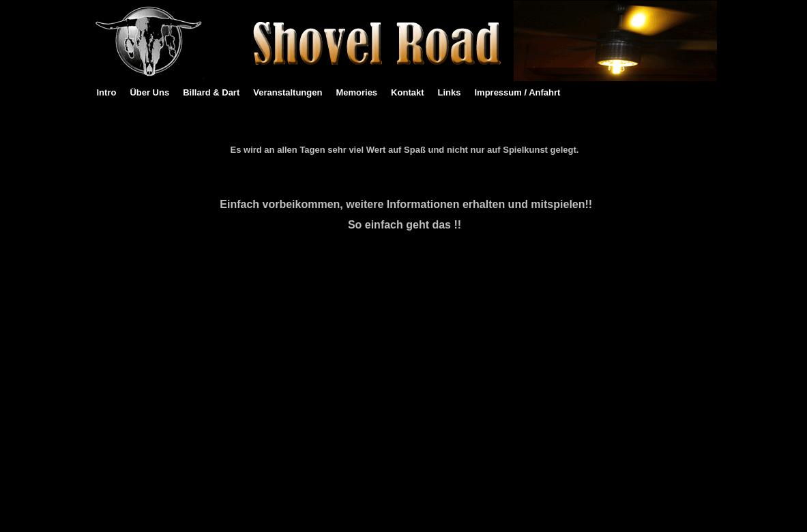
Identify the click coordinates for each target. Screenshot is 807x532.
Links (450, 92)
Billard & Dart (211, 92)
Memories (356, 92)
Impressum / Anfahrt (517, 92)
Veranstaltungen (288, 92)
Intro (107, 92)
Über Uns (149, 92)
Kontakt (407, 92)
